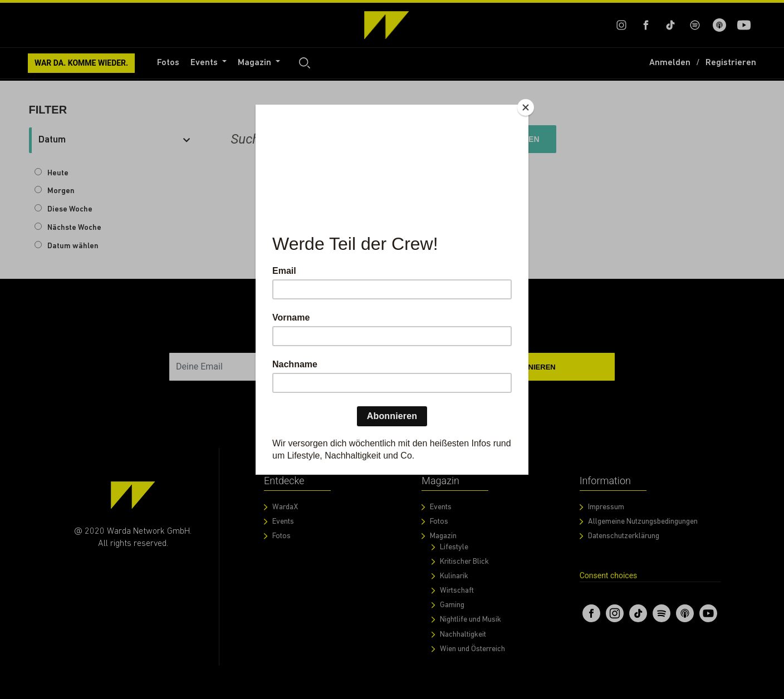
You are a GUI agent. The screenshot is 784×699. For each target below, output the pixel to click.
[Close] (526, 107)
